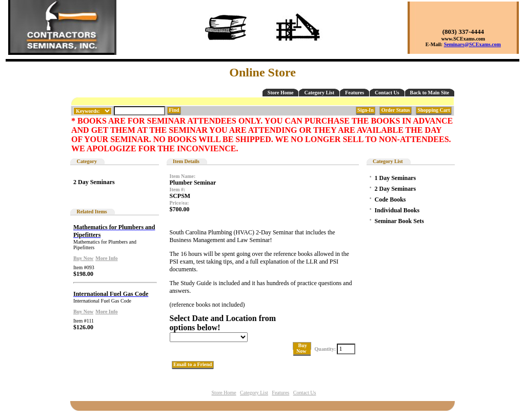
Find (174, 110)
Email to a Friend (193, 364)
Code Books (390, 199)
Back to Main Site (430, 93)
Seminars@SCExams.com (472, 44)
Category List (319, 93)
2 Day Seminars (94, 182)
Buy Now (83, 258)
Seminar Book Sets (399, 221)
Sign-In (366, 110)
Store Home (281, 93)
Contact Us (387, 93)
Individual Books (397, 210)
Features (355, 93)
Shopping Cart (434, 110)
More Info (106, 258)
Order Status (396, 110)
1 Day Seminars (396, 178)
